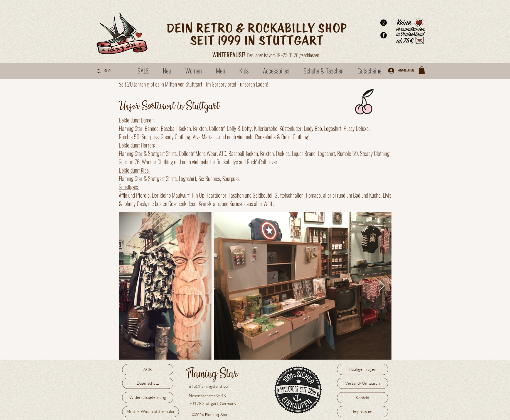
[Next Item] (382, 286)
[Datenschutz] (148, 383)
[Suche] (109, 71)
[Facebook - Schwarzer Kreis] (384, 35)
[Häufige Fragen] (363, 369)
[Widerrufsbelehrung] (148, 397)
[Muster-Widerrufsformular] (151, 412)
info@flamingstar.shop (208, 386)
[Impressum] (363, 412)
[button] (422, 70)
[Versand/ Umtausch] (363, 383)
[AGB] (148, 370)
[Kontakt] (363, 398)
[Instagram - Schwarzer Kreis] (384, 23)
